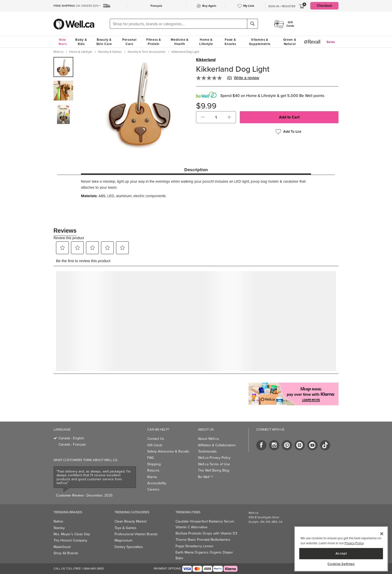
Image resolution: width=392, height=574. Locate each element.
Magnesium (123, 540)
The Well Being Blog (214, 470)
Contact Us (156, 439)
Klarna (152, 477)
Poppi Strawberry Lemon (194, 546)
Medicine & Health (180, 42)
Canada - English (71, 438)
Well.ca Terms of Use (214, 464)
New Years (63, 42)
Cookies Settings (341, 564)
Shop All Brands (66, 553)
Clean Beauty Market (130, 521)
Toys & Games (125, 528)
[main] (341, 549)
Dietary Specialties (129, 547)
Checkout (324, 6)
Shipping (154, 464)
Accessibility (157, 483)
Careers (153, 489)
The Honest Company (70, 540)
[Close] (382, 534)
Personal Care (129, 42)
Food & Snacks (230, 42)
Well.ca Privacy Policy (214, 458)
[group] (63, 67)
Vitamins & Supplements (260, 42)
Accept (341, 553)
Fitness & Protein (153, 42)
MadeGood (62, 547)
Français (156, 6)
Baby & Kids (81, 42)
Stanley (59, 528)
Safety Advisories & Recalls (168, 451)
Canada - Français (72, 444)
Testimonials (207, 451)
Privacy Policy (354, 543)
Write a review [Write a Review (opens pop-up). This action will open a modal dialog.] (247, 78)
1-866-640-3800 (93, 569)
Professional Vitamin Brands (136, 534)
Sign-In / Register (282, 6)
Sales (331, 42)
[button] (203, 117)
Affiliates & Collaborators (217, 445)
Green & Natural (290, 42)
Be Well (205, 477)
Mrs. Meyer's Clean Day (72, 534)
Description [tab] (196, 170)
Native (58, 521)
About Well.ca (208, 439)
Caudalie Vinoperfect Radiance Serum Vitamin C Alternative (205, 524)
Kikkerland (206, 60)
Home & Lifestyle (206, 42)
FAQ (150, 458)
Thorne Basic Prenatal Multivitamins (203, 540)
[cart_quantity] (216, 117)
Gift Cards (155, 445)
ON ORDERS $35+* (77, 6)
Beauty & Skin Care (104, 42)
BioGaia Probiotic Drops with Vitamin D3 (206, 533)
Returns (153, 470)
